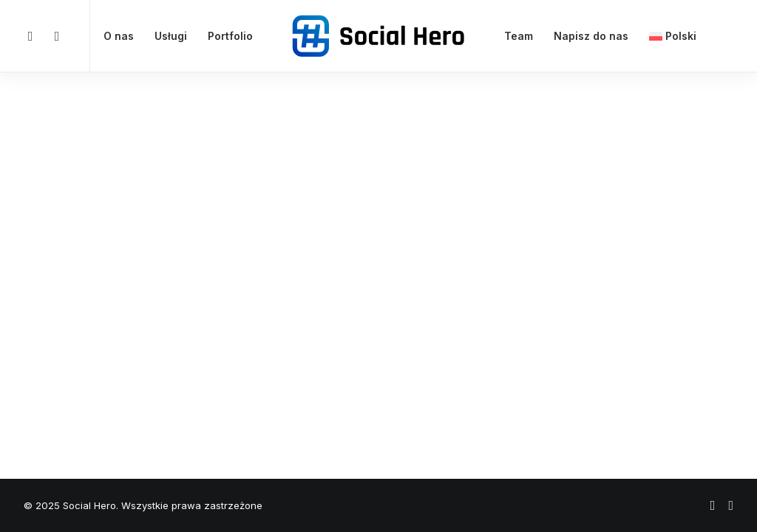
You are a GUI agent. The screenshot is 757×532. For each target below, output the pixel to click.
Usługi (171, 36)
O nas (119, 36)
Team (519, 36)
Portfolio (230, 36)
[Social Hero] (378, 36)
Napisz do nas (591, 36)
